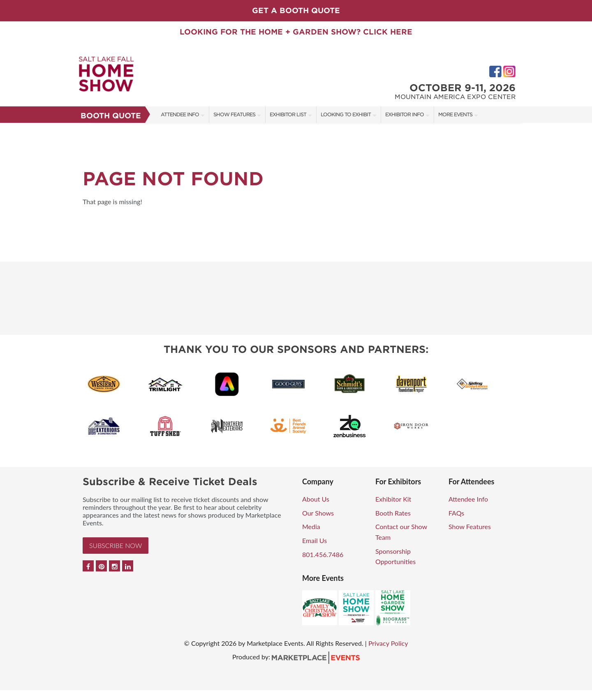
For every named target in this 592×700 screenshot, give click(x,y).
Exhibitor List (288, 114)
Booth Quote (111, 116)
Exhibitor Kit (393, 499)
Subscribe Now (116, 545)
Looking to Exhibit (346, 114)
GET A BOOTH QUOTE (296, 10)
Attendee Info (180, 114)
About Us (316, 499)
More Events (455, 114)
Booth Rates (393, 513)
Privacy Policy (388, 643)
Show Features (234, 114)
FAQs (456, 513)
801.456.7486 (323, 554)
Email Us (314, 540)
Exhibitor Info (405, 114)
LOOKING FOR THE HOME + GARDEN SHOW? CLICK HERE (296, 32)
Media (311, 526)
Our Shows (318, 513)
